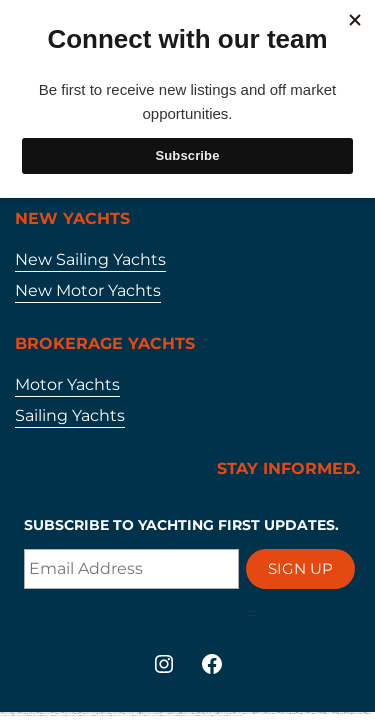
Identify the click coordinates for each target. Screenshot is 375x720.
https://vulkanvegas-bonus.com (262, 713)
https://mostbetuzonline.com (202, 715)
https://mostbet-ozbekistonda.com (100, 715)
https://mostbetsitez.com (293, 713)
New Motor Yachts (88, 290)
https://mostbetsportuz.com (342, 713)
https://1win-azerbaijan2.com (18, 715)
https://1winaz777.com (305, 713)
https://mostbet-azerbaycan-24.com (185, 715)
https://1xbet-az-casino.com (71, 715)
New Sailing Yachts (90, 259)
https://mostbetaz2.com (45, 715)
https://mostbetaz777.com (329, 713)
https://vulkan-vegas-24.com (151, 715)
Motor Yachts (67, 384)
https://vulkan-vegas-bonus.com (234, 715)
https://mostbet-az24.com (84, 715)
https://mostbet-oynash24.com (167, 715)
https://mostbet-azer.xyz (137, 715)
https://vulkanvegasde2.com (279, 713)
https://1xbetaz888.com (32, 715)
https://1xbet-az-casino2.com (217, 715)
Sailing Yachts (70, 415)
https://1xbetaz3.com (247, 713)
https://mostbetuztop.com (57, 715)
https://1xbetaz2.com (316, 713)
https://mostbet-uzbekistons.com (357, 713)
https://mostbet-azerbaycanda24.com (120, 715)
